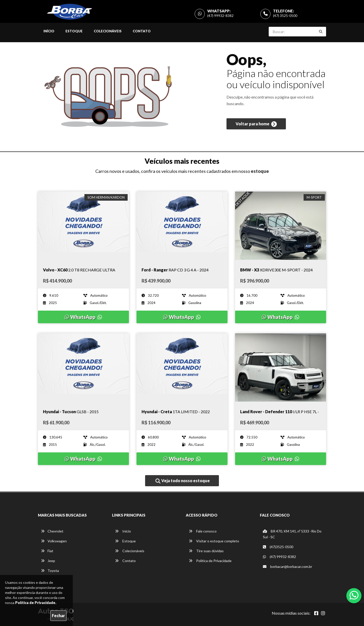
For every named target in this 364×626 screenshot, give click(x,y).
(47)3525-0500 (278, 547)
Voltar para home (256, 124)
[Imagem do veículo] (83, 226)
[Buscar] (321, 32)
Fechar (58, 616)
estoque (260, 171)
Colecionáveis (108, 31)
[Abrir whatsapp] (354, 595)
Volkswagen (54, 541)
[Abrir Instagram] (323, 613)
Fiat (47, 551)
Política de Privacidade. (36, 603)
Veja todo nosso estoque (183, 481)
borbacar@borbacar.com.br (288, 566)
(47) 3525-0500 (285, 16)
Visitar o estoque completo (214, 541)
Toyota (50, 571)
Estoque (74, 31)
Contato (142, 31)
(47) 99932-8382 (220, 16)
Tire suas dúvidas (206, 551)
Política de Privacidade (210, 561)
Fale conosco (203, 531)
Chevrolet (52, 531)
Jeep (48, 561)
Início (49, 31)
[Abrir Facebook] (316, 613)
